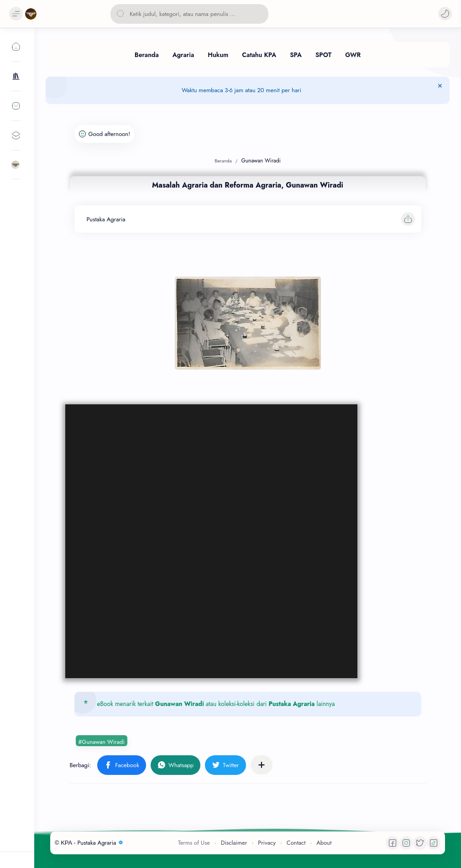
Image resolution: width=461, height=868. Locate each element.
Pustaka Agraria (291, 704)
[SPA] (296, 55)
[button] (445, 14)
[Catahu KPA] (259, 55)
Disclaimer (234, 843)
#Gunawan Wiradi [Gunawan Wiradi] (102, 742)
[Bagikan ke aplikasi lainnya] (262, 765)
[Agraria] (183, 55)
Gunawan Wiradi (180, 704)
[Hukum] (218, 55)
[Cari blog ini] (189, 14)
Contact (296, 843)
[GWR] (353, 55)
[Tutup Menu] (440, 90)
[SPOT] (323, 55)
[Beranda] (147, 55)
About (324, 843)
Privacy (267, 843)
